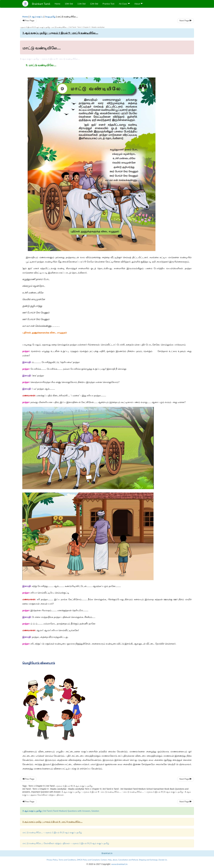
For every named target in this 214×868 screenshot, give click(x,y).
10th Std (69, 4)
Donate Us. (163, 860)
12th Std (94, 4)
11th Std (81, 4)
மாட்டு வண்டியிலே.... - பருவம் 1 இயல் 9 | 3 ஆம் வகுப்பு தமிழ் (52, 833)
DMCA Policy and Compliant (88, 860)
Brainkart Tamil (41, 4)
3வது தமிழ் (50, 17)
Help (110, 860)
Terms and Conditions (67, 860)
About (139, 4)
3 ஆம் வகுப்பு (36, 17)
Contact (104, 860)
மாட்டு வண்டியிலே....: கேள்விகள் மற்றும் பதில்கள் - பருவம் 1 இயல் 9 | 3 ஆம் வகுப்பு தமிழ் (66, 843)
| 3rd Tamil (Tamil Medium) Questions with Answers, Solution (61, 811)
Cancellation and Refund (128, 860)
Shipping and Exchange (148, 860)
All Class (124, 4)
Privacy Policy (52, 860)
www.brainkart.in (119, 864)
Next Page (186, 21)
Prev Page (28, 21)
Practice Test (108, 4)
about (115, 860)
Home (58, 4)
